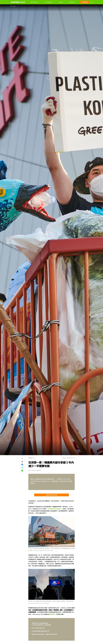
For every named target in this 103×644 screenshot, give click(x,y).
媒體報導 (52, 614)
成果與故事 (72, 2)
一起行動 (60, 2)
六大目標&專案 (48, 2)
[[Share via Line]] (22, 471)
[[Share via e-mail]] (22, 462)
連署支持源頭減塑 (51, 495)
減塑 (34, 458)
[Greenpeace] (18, 4)
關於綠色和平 (35, 2)
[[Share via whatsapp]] (22, 468)
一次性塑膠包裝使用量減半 (54, 509)
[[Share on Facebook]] (22, 465)
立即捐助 (85, 2)
